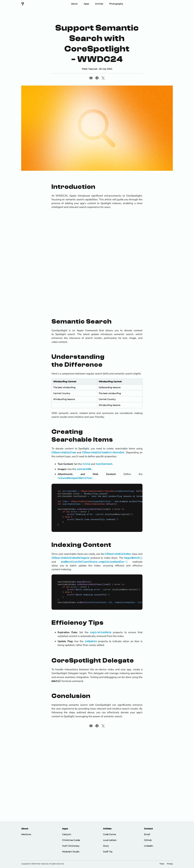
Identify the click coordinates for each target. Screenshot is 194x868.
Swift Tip (108, 852)
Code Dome (109, 834)
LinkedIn (148, 846)
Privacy (170, 864)
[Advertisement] (97, 287)
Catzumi (67, 834)
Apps (86, 4)
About (74, 4)
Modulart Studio (71, 852)
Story (106, 846)
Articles (99, 4)
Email (147, 834)
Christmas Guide (71, 840)
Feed (162, 864)
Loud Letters (110, 840)
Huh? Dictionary (71, 846)
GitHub (148, 840)
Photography (116, 4)
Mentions (26, 834)
